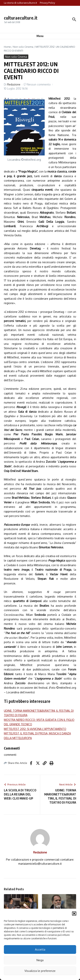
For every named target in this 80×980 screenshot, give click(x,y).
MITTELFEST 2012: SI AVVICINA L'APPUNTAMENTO (35, 729)
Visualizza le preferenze (40, 971)
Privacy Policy (47, 3)
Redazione (14, 84)
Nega (40, 960)
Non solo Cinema (23, 47)
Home (7, 47)
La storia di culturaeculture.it (20, 3)
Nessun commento (39, 84)
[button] (74, 914)
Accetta (40, 949)
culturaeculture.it (21, 18)
